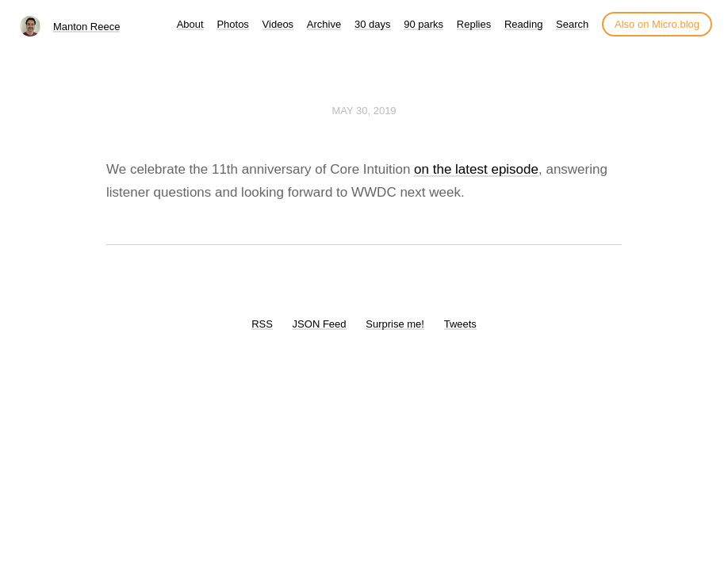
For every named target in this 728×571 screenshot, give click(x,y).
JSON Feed (320, 324)
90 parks (423, 24)
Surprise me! (395, 324)
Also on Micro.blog (657, 24)
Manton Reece (87, 27)
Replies (474, 24)
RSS (262, 324)
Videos (278, 24)
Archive (324, 24)
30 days (373, 24)
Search (572, 24)
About (190, 24)
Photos (232, 24)
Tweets (460, 324)
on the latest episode (476, 169)
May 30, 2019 (364, 111)
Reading (523, 24)
